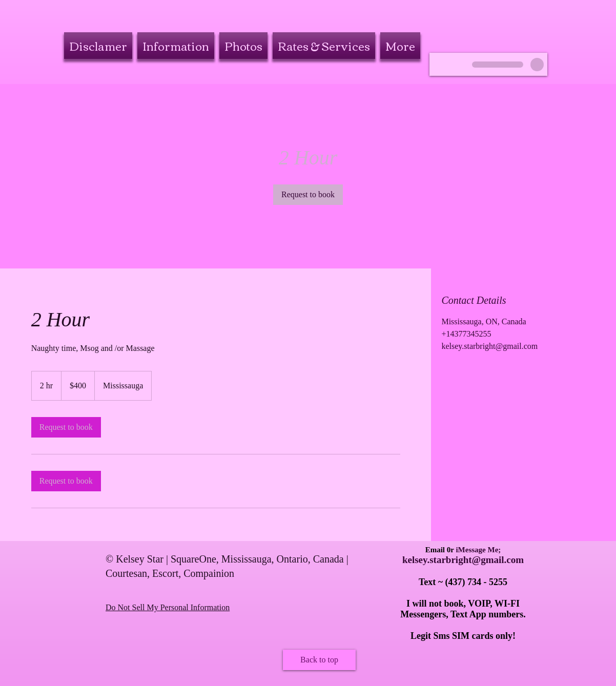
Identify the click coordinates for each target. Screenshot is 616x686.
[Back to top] (319, 660)
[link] (308, 195)
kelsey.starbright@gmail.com (463, 560)
